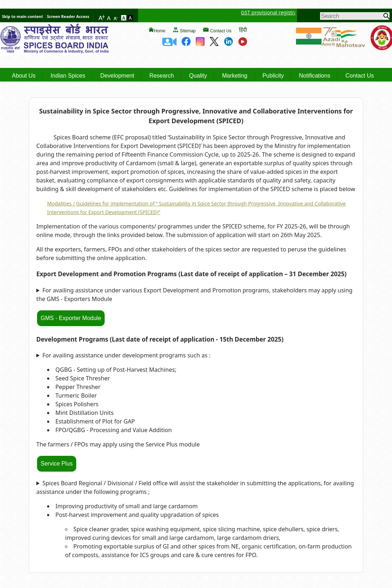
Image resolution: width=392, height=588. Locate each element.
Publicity (273, 76)
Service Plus (57, 464)
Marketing (234, 76)
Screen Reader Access (68, 16)
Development (117, 76)
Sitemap (188, 31)
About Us (24, 76)
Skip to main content (22, 16)
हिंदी (243, 30)
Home (160, 31)
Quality (198, 76)
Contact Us (221, 31)
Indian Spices (68, 76)
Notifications (314, 76)
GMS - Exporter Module (71, 318)
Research (161, 76)
